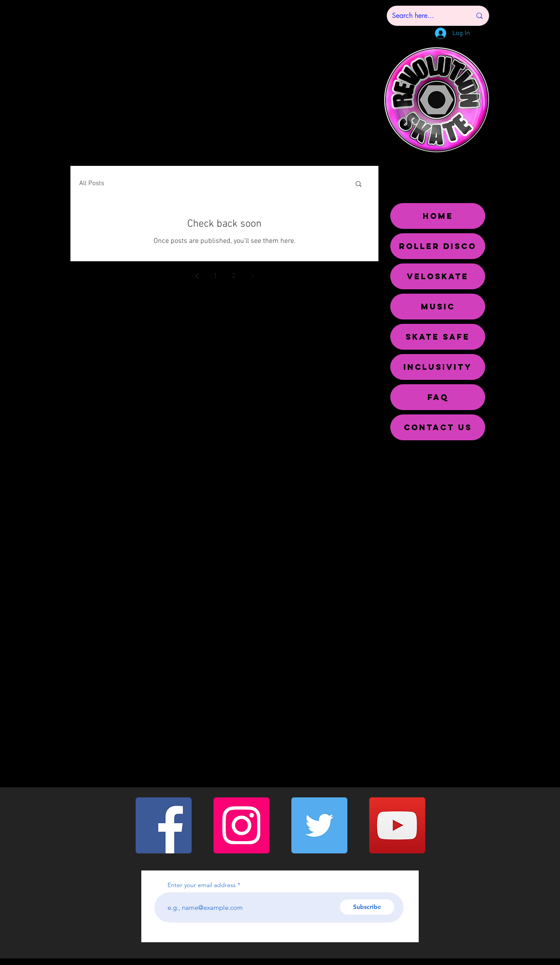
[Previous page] (197, 276)
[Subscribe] (367, 907)
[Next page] (252, 276)
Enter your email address (202, 885)
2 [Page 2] (234, 276)
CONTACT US (438, 427)
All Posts (92, 183)
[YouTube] (397, 825)
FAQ (438, 397)
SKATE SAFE (438, 337)
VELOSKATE (438, 276)
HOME (438, 216)
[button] (359, 184)
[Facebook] (164, 825)
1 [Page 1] (215, 276)
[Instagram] (241, 825)
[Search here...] (425, 16)
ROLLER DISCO (438, 246)
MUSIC (438, 307)
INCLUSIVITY (438, 367)
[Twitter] (319, 825)
